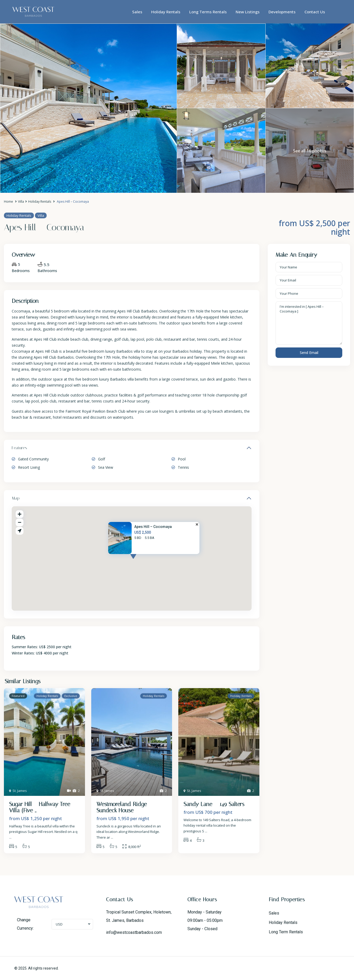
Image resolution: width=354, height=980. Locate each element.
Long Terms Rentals (208, 12)
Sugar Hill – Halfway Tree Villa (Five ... (40, 807)
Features (19, 448)
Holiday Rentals (166, 12)
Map (16, 498)
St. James (20, 791)
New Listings (248, 12)
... (10, 837)
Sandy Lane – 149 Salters (214, 804)
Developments (282, 12)
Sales (137, 12)
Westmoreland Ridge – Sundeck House (124, 807)
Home (8, 202)
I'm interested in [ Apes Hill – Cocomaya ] (309, 323)
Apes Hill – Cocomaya (153, 527)
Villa (21, 202)
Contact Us (315, 12)
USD (59, 924)
